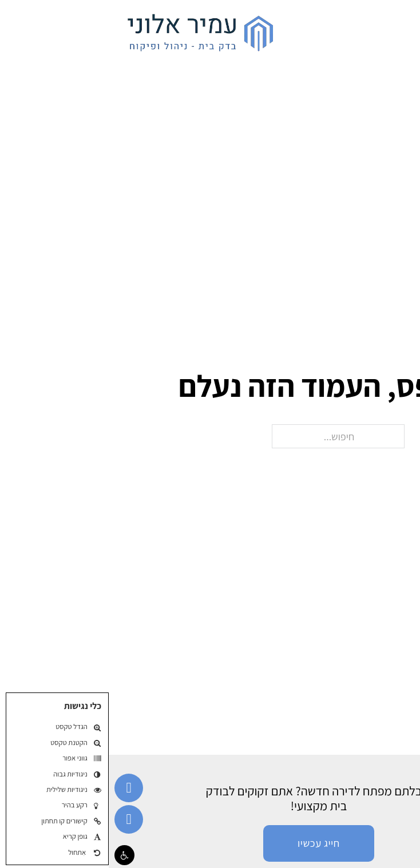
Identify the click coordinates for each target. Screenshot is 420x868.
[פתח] (400, 30)
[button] (16, 855)
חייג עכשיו (210, 843)
